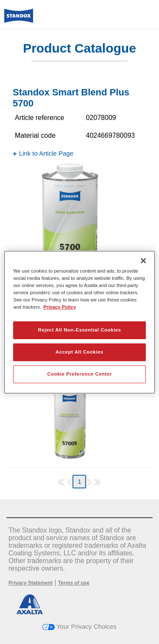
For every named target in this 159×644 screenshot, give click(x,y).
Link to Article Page (46, 153)
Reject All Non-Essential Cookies (79, 330)
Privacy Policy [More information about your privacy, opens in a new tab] (60, 307)
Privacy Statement (31, 583)
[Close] (143, 260)
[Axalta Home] (19, 19)
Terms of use (74, 583)
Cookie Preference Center (79, 374)
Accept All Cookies (79, 352)
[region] (79, 322)
